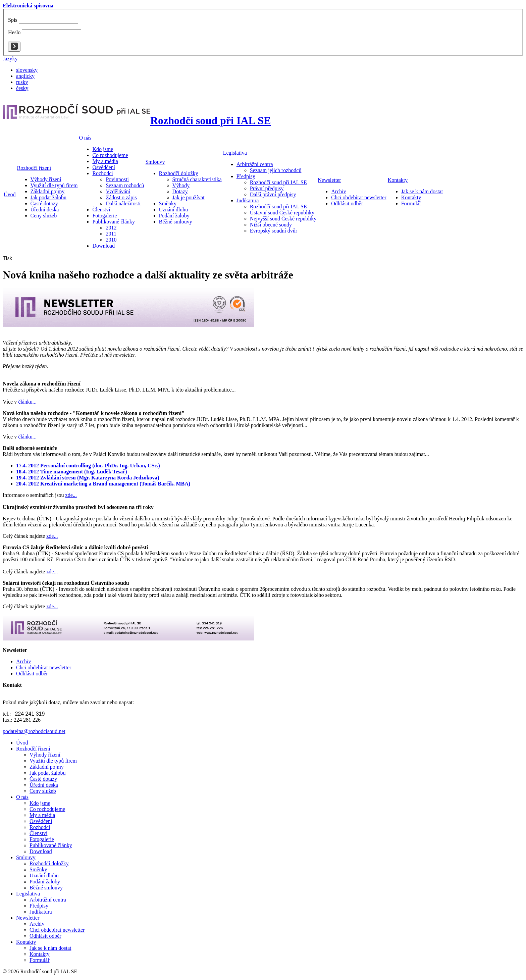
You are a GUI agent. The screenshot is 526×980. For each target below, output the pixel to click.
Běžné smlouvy (46, 888)
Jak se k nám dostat (50, 948)
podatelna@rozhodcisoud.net (34, 731)
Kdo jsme (40, 803)
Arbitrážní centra (48, 900)
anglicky (25, 76)
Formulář (40, 960)
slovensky (27, 70)
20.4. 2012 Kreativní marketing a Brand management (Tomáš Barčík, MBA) (103, 484)
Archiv (37, 924)
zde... (71, 495)
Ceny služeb (43, 791)
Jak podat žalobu (48, 773)
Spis (13, 20)
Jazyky (10, 59)
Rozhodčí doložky (49, 863)
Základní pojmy (47, 767)
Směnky (38, 869)
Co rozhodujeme (47, 809)
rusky (22, 82)
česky (22, 88)
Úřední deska (44, 785)
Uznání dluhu (44, 875)
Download (41, 851)
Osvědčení (41, 821)
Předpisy (39, 906)
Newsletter (329, 180)
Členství (38, 833)
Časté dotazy (43, 779)
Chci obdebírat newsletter (57, 930)
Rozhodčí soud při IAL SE (211, 120)
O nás (85, 138)
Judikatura (41, 912)
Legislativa (235, 153)
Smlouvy (155, 162)
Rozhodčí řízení (34, 168)
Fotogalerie (42, 839)
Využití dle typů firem (53, 761)
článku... (27, 402)
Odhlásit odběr (45, 936)
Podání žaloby (45, 882)
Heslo (14, 32)
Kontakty (398, 180)
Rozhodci (40, 827)
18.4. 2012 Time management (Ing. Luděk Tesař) (72, 472)
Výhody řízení (45, 755)
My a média (42, 815)
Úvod (10, 194)
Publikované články (51, 845)
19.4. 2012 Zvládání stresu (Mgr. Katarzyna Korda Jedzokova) (88, 478)
